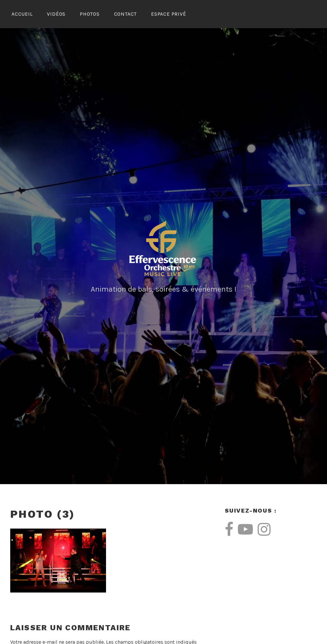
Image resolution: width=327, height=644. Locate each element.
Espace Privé (169, 14)
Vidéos (56, 14)
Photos (90, 14)
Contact (125, 14)
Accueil (22, 14)
